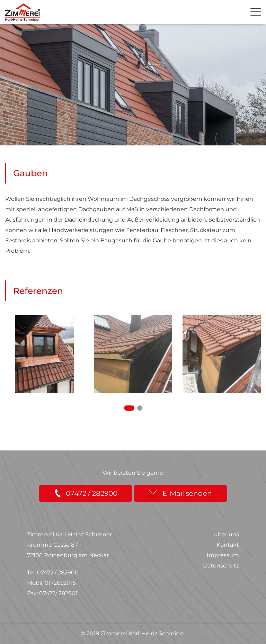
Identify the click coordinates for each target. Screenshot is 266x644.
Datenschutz (221, 566)
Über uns (226, 534)
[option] (44, 354)
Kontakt (228, 545)
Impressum (223, 555)
